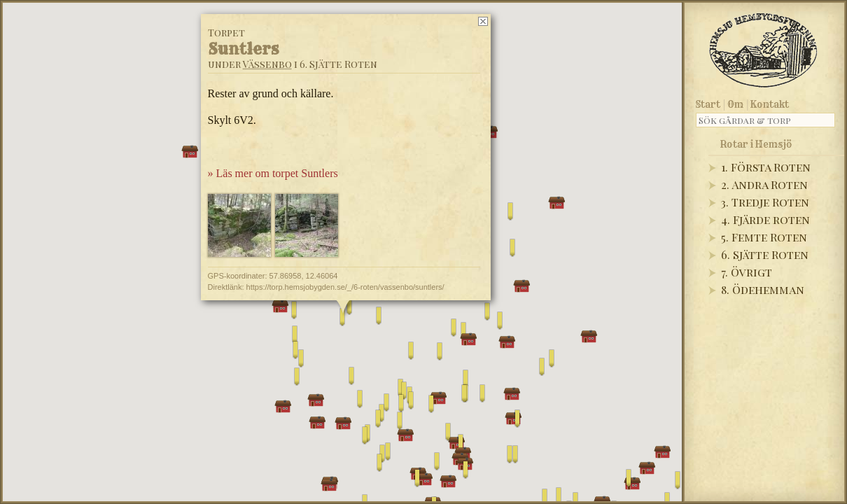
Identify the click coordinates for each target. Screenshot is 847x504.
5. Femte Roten (764, 237)
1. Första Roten (766, 167)
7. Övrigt (747, 272)
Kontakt (770, 104)
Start (708, 104)
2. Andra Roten (764, 184)
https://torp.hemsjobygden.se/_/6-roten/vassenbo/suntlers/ (345, 287)
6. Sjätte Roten (765, 254)
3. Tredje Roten (765, 202)
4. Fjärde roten (765, 219)
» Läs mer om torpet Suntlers (273, 173)
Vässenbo (267, 64)
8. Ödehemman (763, 289)
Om (735, 104)
